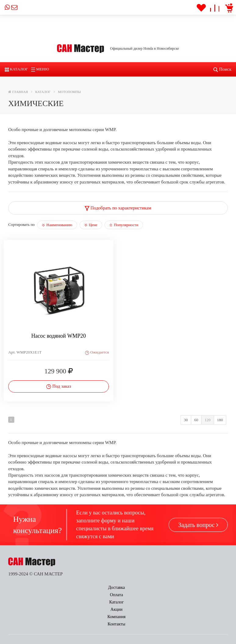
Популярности (124, 225)
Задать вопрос (198, 525)
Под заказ (59, 386)
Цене (91, 225)
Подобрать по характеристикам (118, 208)
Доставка (26, 587)
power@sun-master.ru (36, 633)
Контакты (207, 587)
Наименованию (57, 225)
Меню (40, 69)
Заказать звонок (80, 611)
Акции (131, 587)
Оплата (62, 587)
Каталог (16, 69)
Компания (168, 587)
